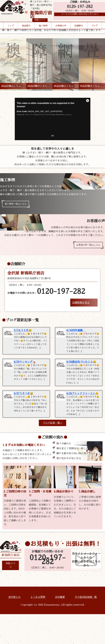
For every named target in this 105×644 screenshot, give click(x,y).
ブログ (94, 31)
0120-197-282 (80, 9)
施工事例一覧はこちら (17, 205)
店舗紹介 (79, 31)
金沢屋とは (14, 627)
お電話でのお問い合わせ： (46, 294)
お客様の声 (61, 31)
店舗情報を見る (81, 305)
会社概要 (60, 627)
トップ (11, 31)
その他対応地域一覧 (86, 627)
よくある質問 (38, 627)
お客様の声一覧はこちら (86, 247)
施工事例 (43, 31)
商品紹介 (26, 31)
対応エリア (11, 595)
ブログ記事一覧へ (52, 453)
